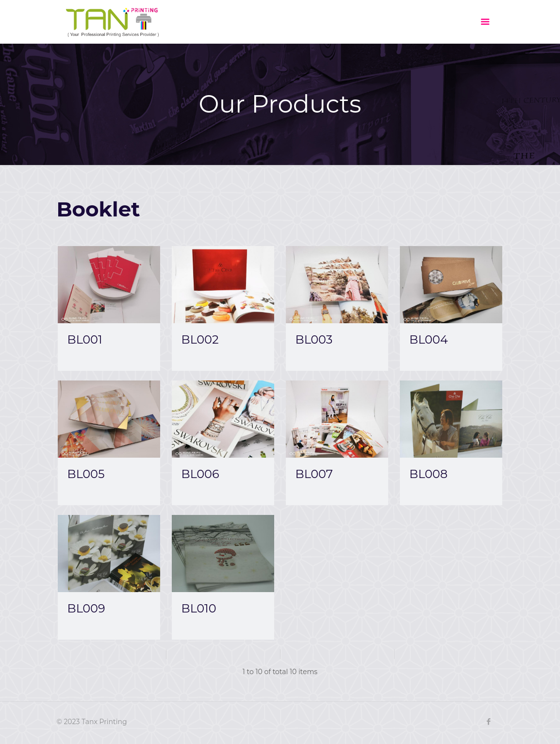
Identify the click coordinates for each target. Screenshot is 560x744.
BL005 (86, 474)
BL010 (199, 608)
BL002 (200, 339)
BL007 (314, 474)
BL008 (429, 474)
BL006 (200, 474)
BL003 (314, 339)
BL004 (429, 339)
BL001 (85, 339)
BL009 (86, 608)
